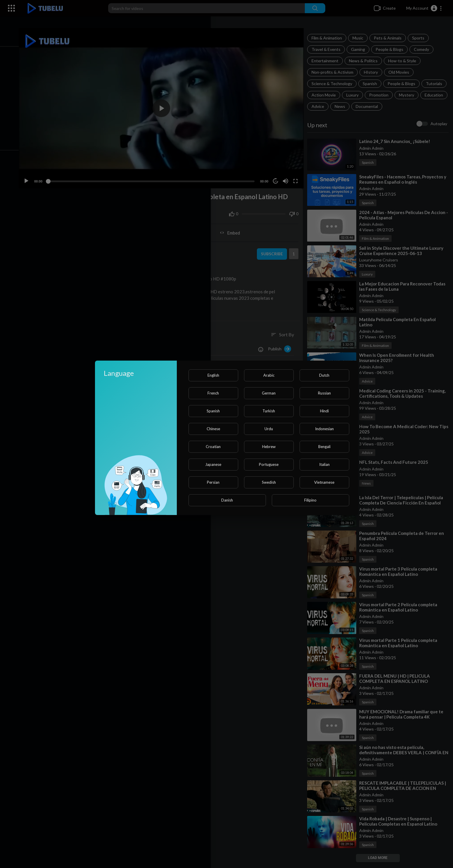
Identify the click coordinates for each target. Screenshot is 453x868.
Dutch (324, 375)
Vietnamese (324, 482)
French (213, 393)
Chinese (213, 429)
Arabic (269, 375)
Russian (324, 393)
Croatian (213, 447)
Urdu (269, 429)
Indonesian (324, 429)
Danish (227, 500)
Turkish (269, 411)
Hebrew (269, 447)
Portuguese (269, 464)
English (213, 375)
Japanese (213, 464)
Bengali (324, 447)
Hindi (324, 411)
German (269, 393)
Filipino (310, 500)
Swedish (269, 482)
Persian (213, 482)
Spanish (213, 411)
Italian (324, 464)
